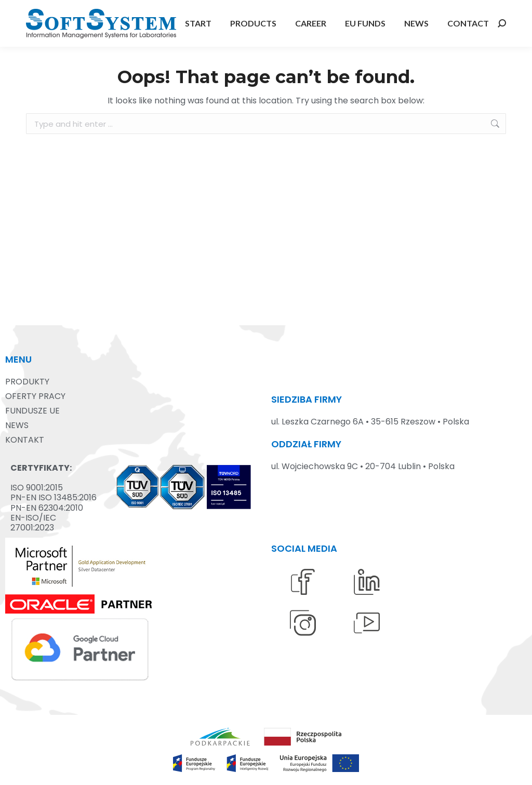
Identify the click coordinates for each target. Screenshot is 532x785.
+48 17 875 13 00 (57, 10)
